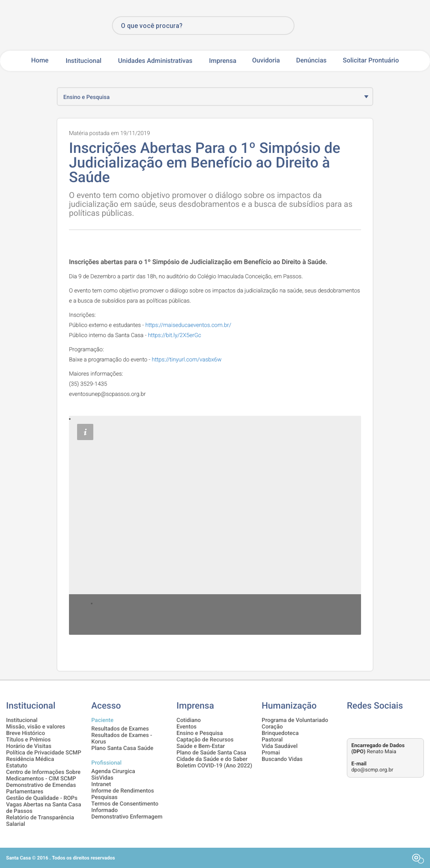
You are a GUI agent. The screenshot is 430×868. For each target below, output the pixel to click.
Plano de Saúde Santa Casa (211, 753)
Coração (272, 727)
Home (40, 60)
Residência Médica (30, 759)
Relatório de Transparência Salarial (40, 821)
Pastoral (272, 740)
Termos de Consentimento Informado (125, 807)
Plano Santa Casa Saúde (122, 748)
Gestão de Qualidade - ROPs (42, 798)
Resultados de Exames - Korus (122, 739)
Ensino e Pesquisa (200, 733)
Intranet (101, 784)
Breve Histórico (26, 733)
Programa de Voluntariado (295, 720)
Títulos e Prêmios (28, 740)
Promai (271, 753)
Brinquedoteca (280, 733)
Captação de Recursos (205, 740)
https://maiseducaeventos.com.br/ (188, 325)
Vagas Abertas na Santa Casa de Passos (44, 808)
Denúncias (311, 60)
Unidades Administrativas (155, 61)
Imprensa (223, 61)
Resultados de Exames (120, 729)
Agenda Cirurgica (113, 771)
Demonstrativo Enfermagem (127, 817)
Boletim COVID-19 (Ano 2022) (214, 766)
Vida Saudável (280, 746)
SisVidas (102, 778)
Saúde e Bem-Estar (201, 746)
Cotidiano (189, 720)
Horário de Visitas (29, 746)
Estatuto (17, 766)
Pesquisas (104, 797)
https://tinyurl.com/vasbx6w (187, 360)
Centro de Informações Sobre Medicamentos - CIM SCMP (43, 776)
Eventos (187, 727)
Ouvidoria (266, 60)
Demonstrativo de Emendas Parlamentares (41, 789)
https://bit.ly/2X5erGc (175, 335)
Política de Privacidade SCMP (44, 753)
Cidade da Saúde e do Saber (212, 759)
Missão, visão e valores (35, 727)
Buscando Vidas (282, 759)
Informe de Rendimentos (123, 791)
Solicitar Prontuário (371, 60)
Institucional (84, 61)
